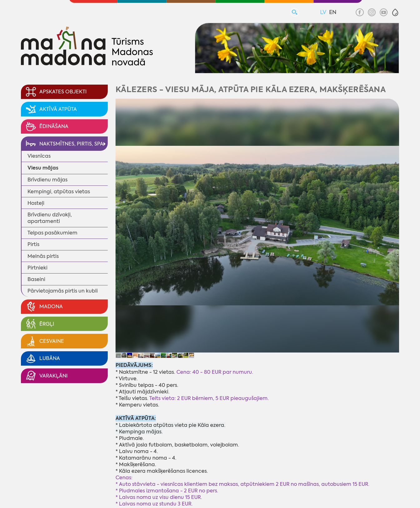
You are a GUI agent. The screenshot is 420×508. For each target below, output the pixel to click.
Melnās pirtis (43, 256)
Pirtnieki (37, 268)
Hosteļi (36, 203)
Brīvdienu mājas (47, 180)
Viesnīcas (39, 156)
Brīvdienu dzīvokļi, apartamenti (50, 218)
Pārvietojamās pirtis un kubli (63, 291)
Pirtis (33, 244)
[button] (395, 12)
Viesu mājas (43, 168)
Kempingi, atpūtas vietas (59, 192)
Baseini (36, 279)
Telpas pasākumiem (52, 233)
